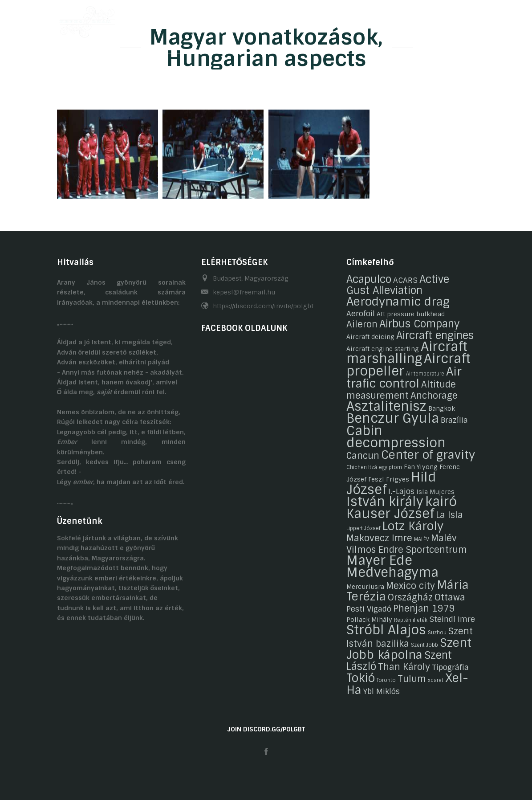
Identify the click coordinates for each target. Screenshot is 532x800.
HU (454, 19)
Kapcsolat (379, 19)
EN (471, 19)
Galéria (270, 19)
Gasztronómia (322, 19)
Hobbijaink (225, 19)
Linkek (422, 19)
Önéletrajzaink (167, 19)
